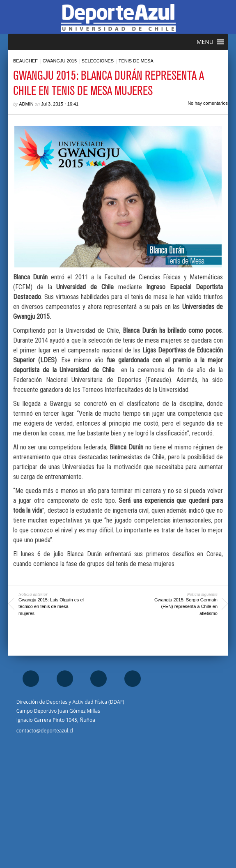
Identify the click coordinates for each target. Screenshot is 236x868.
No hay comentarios (208, 103)
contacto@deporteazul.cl (45, 731)
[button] (205, 42)
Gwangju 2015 (60, 61)
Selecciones (98, 61)
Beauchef (25, 61)
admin (26, 104)
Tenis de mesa (136, 61)
